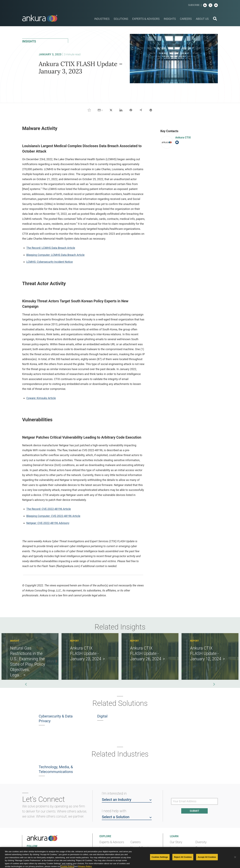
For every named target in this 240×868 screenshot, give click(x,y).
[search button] (215, 19)
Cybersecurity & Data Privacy (56, 719)
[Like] (89, 110)
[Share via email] (100, 110)
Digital (102, 716)
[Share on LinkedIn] (121, 110)
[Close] (235, 857)
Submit (194, 811)
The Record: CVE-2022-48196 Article (49, 509)
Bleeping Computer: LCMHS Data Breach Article (55, 255)
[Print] (151, 110)
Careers (135, 842)
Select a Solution (127, 817)
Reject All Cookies (183, 857)
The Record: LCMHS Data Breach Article (51, 248)
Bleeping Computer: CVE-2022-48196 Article (53, 516)
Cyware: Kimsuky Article (41, 398)
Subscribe (194, 5)
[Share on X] (111, 110)
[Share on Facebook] (131, 110)
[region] (120, 857)
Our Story (176, 842)
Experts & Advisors (112, 842)
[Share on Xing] (141, 110)
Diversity (201, 842)
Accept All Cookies (207, 857)
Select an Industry (127, 799)
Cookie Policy (67, 866)
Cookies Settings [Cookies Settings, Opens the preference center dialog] (160, 857)
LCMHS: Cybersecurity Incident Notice (50, 262)
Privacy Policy (85, 866)
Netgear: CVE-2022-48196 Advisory (48, 523)
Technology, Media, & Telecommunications (56, 769)
